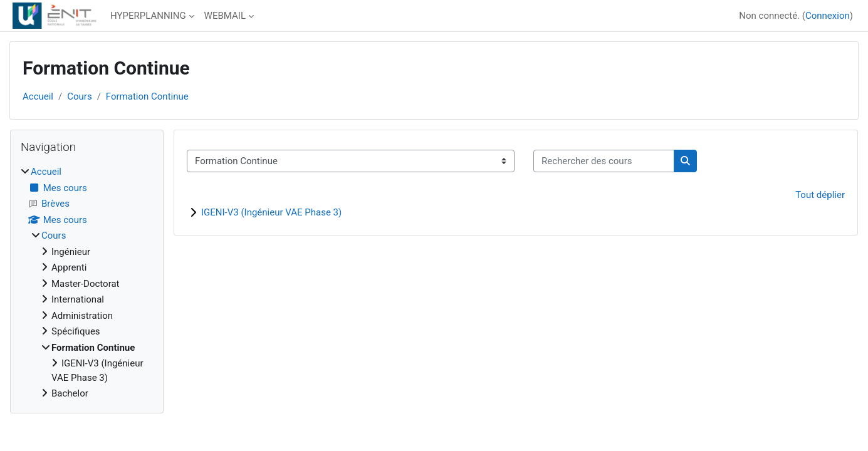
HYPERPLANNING (148, 16)
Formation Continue (147, 96)
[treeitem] (87, 283)
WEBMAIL (225, 16)
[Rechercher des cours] (604, 161)
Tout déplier (820, 195)
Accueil (38, 96)
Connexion (828, 16)
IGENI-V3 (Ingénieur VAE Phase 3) (271, 212)
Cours (79, 96)
